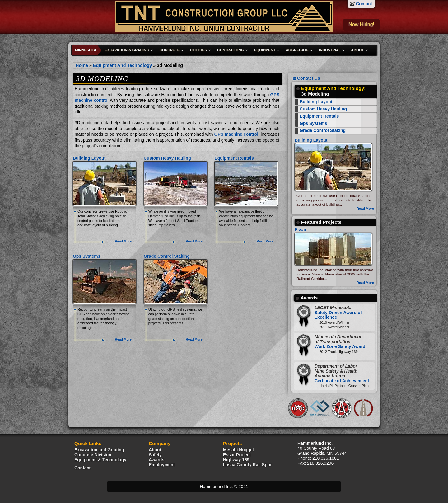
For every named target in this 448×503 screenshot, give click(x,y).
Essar (301, 230)
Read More (123, 241)
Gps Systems (86, 256)
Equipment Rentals (234, 158)
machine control (92, 100)
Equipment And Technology (122, 65)
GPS (275, 95)
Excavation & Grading (127, 50)
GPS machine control (236, 134)
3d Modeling (170, 65)
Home (82, 65)
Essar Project (237, 455)
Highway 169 (236, 460)
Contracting (231, 50)
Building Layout (89, 158)
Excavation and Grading (99, 450)
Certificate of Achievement (342, 373)
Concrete (169, 50)
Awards (156, 460)
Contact (364, 4)
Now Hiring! (361, 24)
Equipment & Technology (100, 460)
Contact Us (309, 78)
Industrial (330, 50)
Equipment (265, 50)
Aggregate (297, 50)
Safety (155, 455)
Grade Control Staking (167, 256)
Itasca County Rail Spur (247, 465)
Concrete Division (93, 455)
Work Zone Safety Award (340, 342)
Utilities (198, 50)
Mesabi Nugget (238, 450)
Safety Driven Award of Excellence (338, 312)
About (357, 50)
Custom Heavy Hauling (167, 158)
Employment (162, 465)
